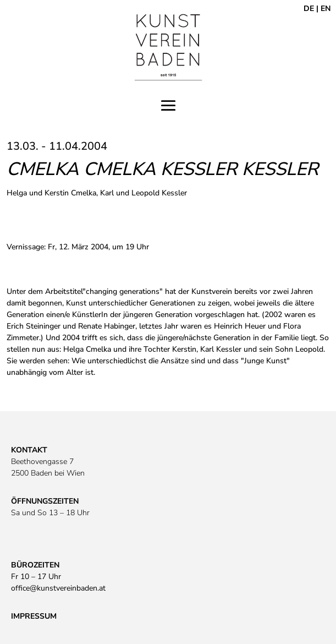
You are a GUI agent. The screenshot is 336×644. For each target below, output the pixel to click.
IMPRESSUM (34, 616)
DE (309, 9)
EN (326, 9)
